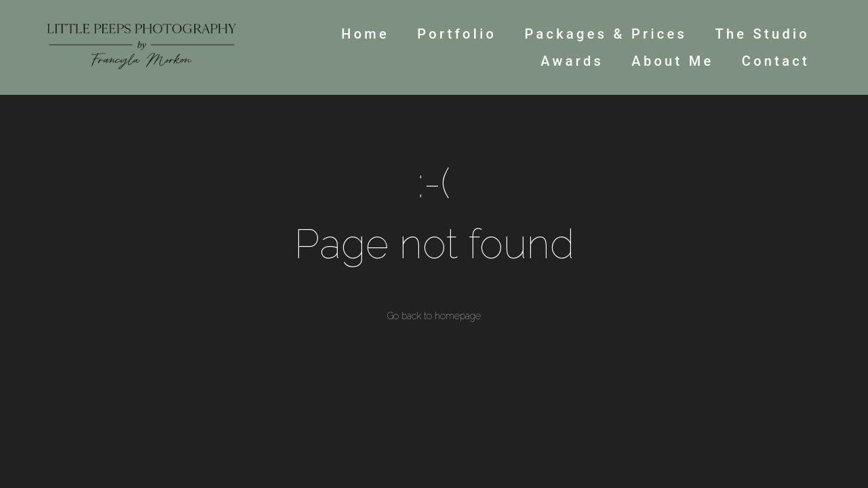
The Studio (762, 34)
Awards (572, 61)
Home (365, 34)
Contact (776, 61)
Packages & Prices (606, 34)
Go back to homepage (434, 316)
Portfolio (457, 34)
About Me (672, 61)
